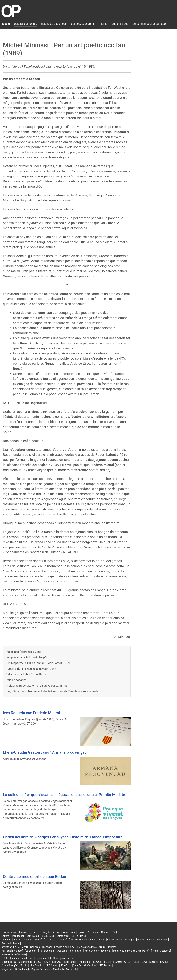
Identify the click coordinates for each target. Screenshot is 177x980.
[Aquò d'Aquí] (70, 932)
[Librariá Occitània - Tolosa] (27, 940)
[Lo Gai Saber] (20, 947)
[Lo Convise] (37, 966)
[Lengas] (47, 947)
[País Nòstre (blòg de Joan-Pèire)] (131, 951)
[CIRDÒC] (57, 962)
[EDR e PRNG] (78, 936)
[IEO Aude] (51, 966)
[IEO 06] (117, 962)
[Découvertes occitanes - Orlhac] (87, 940)
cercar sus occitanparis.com (150, 24)
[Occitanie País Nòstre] (69, 951)
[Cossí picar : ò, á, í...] (64, 958)
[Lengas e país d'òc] (64, 947)
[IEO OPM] (65, 966)
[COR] (47, 962)
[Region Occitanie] (41, 969)
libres (104, 24)
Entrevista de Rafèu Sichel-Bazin (26, 674)
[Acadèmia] (85, 962)
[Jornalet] (23, 932)
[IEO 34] (107, 962)
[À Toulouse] (22, 969)
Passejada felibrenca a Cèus (24, 652)
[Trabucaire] (17, 936)
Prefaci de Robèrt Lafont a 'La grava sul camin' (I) (36, 686)
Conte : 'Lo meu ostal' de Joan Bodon (34, 877)
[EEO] (144, 962)
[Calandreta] (25, 962)
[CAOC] (97, 962)
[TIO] (14, 962)
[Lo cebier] (31, 951)
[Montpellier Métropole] (65, 969)
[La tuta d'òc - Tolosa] (56, 940)
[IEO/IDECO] (47, 936)
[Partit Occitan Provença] (97, 951)
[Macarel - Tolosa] (11, 943)
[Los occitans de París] (22, 958)
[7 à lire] (24, 966)
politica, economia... (84, 24)
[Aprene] (153, 962)
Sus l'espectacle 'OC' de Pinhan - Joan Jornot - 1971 (38, 663)
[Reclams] (35, 947)
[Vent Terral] (32, 936)
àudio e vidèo (120, 24)
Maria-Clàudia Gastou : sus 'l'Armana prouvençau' (45, 752)
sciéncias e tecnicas (54, 24)
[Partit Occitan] (46, 951)
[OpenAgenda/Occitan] (85, 966)
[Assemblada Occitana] (14, 954)
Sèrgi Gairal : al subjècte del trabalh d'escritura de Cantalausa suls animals (52, 691)
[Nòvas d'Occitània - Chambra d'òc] (98, 932)
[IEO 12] (164, 962)
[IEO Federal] (106, 966)
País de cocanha (16, 680)
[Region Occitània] (161, 951)
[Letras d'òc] (62, 936)
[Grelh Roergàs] (10, 966)
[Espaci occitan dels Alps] (120, 940)
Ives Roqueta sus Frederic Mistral (31, 713)
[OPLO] (127, 962)
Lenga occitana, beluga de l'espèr (27, 657)
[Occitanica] (70, 962)
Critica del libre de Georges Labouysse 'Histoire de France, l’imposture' (63, 837)
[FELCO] (38, 962)
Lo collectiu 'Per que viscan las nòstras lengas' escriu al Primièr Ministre (65, 795)
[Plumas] (112, 947)
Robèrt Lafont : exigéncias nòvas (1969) (31, 669)
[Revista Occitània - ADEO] (91, 947)
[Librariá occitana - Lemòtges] (152, 940)
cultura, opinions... (26, 24)
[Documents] (44, 958)
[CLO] (136, 962)
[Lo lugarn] (17, 951)
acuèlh (6, 24)
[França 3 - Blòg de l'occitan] (45, 932)
